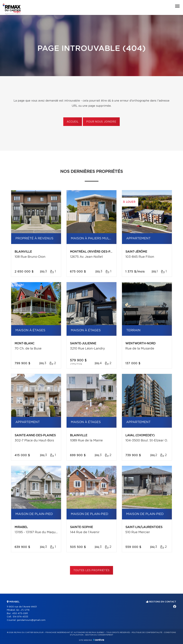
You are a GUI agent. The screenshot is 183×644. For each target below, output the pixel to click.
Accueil (73, 122)
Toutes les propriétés (91, 570)
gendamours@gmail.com (31, 620)
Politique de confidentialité (147, 632)
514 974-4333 (20, 617)
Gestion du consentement (99, 635)
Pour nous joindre (101, 122)
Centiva (99, 640)
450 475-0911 (20, 614)
